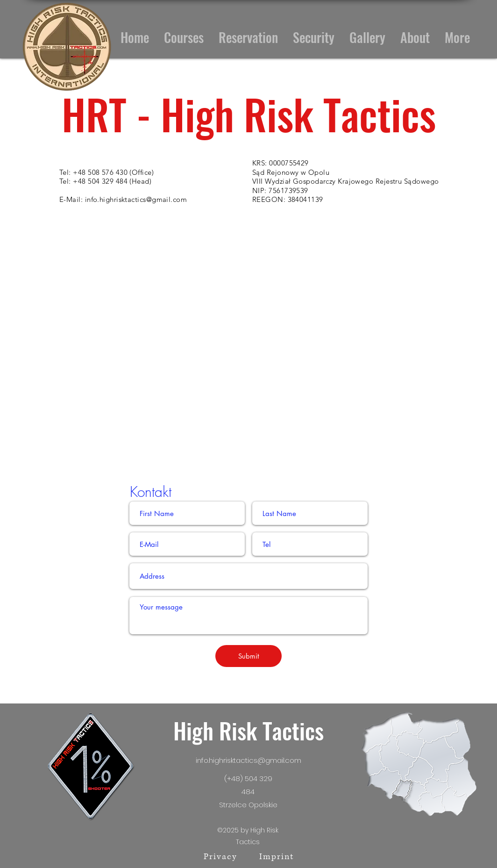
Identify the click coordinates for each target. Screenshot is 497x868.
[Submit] (248, 656)
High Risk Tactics (248, 730)
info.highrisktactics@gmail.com (136, 199)
